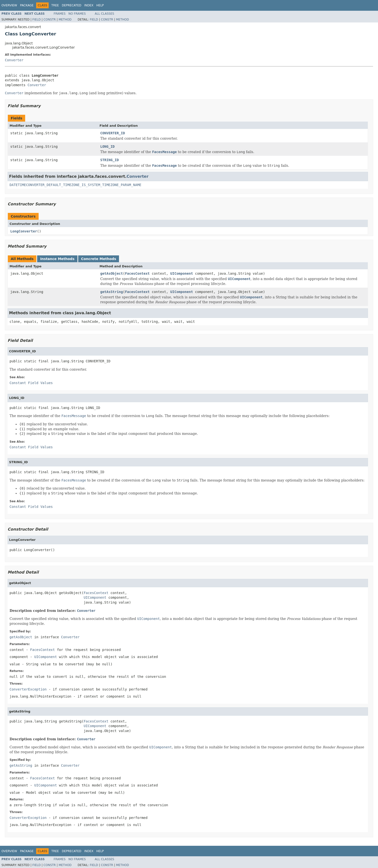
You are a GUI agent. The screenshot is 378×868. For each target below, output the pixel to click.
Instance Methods (57, 259)
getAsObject (112, 273)
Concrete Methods (99, 259)
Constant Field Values (31, 383)
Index (89, 5)
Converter (14, 60)
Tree (55, 5)
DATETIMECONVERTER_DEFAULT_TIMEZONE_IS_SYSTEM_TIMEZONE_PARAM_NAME (75, 185)
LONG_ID (107, 146)
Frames (60, 14)
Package (27, 5)
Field (36, 20)
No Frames (77, 14)
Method (65, 20)
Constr (50, 20)
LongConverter (24, 231)
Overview (9, 5)
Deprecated (72, 5)
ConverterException (28, 689)
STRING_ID (109, 160)
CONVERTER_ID (113, 133)
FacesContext (137, 273)
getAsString (112, 292)
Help (100, 5)
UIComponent (182, 273)
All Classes (104, 14)
